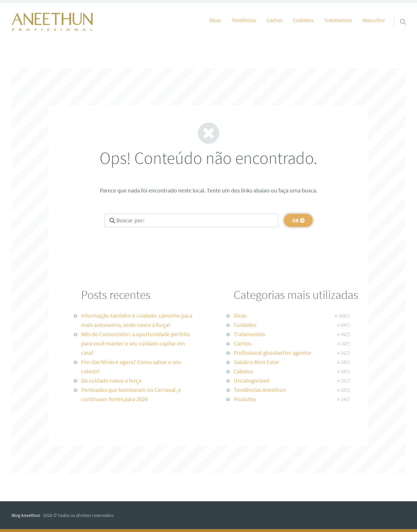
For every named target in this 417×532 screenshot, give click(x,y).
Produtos (245, 399)
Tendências (244, 20)
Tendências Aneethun (260, 390)
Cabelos (243, 371)
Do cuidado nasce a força (111, 381)
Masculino (374, 20)
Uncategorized (252, 381)
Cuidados (303, 20)
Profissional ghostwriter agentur (273, 353)
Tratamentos (338, 20)
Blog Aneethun (26, 515)
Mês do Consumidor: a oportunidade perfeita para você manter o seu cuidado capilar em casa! (136, 343)
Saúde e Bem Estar (256, 362)
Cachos (275, 20)
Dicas (215, 20)
